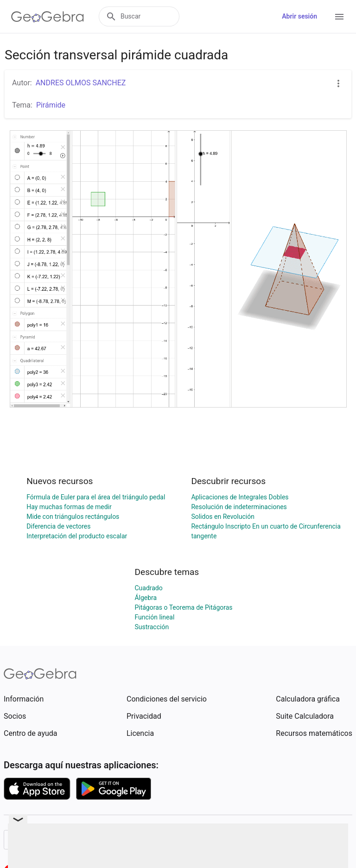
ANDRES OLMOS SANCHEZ (81, 83)
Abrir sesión (299, 16)
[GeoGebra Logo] (48, 17)
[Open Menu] (339, 17)
